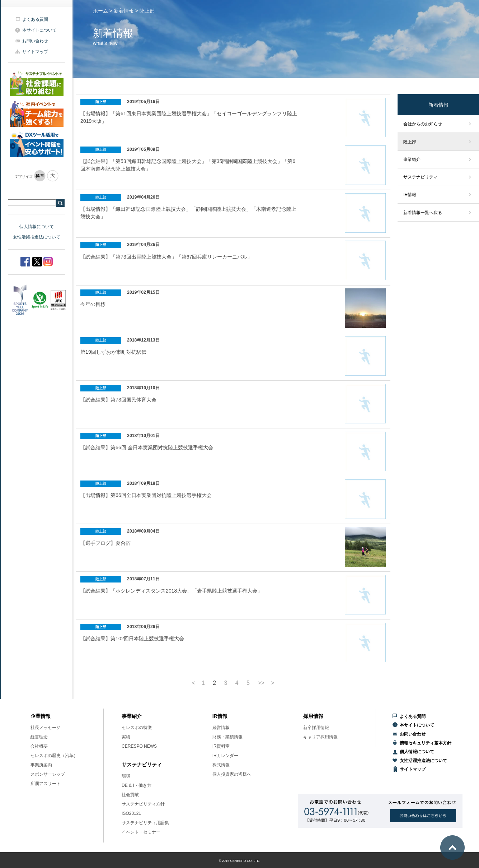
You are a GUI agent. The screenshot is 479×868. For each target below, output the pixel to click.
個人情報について (37, 227)
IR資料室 (221, 746)
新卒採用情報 (316, 728)
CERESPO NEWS (139, 746)
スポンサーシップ (48, 774)
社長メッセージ (46, 728)
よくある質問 (35, 19)
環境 (126, 776)
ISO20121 (131, 813)
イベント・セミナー (141, 832)
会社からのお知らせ (423, 124)
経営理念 (39, 737)
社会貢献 (130, 795)
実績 (126, 737)
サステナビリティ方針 (143, 804)
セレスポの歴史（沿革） (54, 756)
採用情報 (313, 716)
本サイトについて (39, 30)
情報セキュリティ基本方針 (426, 743)
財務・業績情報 (227, 737)
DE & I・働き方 (137, 785)
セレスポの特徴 (137, 728)
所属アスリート (46, 784)
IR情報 (410, 195)
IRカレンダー (225, 756)
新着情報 (124, 11)
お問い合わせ (35, 41)
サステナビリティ (421, 177)
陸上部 (410, 142)
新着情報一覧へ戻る (423, 213)
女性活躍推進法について (37, 237)
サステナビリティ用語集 (145, 823)
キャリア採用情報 (320, 737)
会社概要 (39, 746)
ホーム (100, 11)
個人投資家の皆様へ (232, 774)
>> (261, 683)
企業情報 (41, 716)
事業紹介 (412, 159)
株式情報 (221, 765)
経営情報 (221, 728)
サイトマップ (35, 52)
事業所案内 (41, 765)
